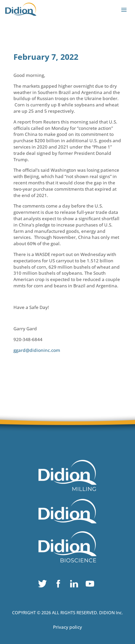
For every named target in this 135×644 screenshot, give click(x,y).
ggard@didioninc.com (37, 350)
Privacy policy (67, 627)
